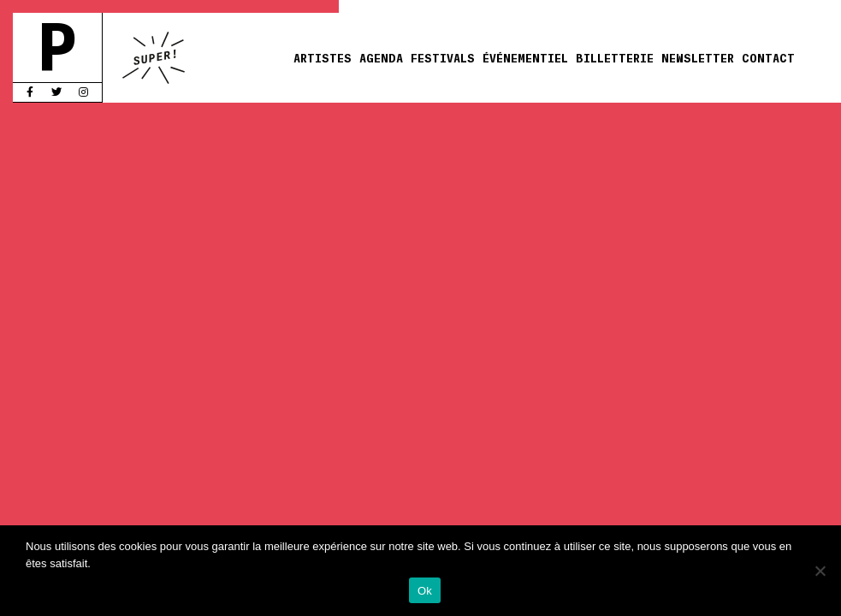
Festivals (443, 57)
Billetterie (615, 57)
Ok (425, 591)
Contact (768, 57)
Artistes (323, 57)
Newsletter (698, 57)
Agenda (381, 57)
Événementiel (525, 57)
